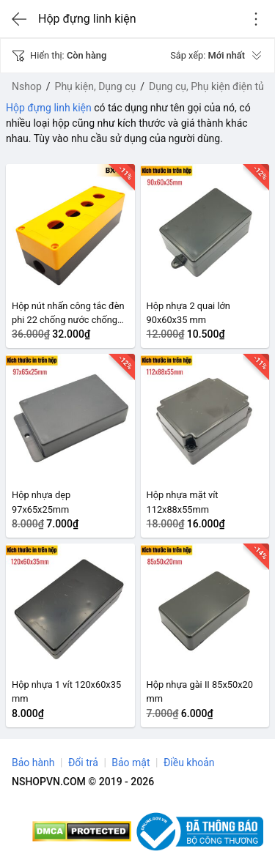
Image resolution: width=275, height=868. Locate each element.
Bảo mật (131, 763)
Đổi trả (83, 763)
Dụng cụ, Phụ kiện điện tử (207, 86)
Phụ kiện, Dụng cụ (96, 86)
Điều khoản (189, 763)
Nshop (27, 86)
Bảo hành (33, 763)
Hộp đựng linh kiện (49, 108)
